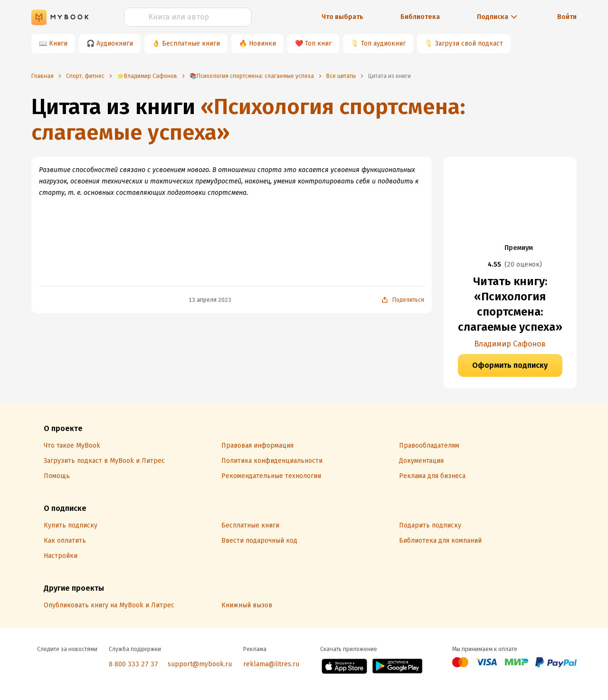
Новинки (262, 43)
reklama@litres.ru (271, 664)
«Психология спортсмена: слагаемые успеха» (248, 120)
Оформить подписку (510, 365)
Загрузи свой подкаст (469, 43)
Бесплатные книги (191, 43)
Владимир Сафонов (510, 344)
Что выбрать (342, 17)
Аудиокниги (115, 43)
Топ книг (318, 43)
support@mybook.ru (200, 664)
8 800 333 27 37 (133, 664)
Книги (58, 43)
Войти (567, 17)
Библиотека (420, 17)
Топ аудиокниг (383, 43)
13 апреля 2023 (210, 300)
